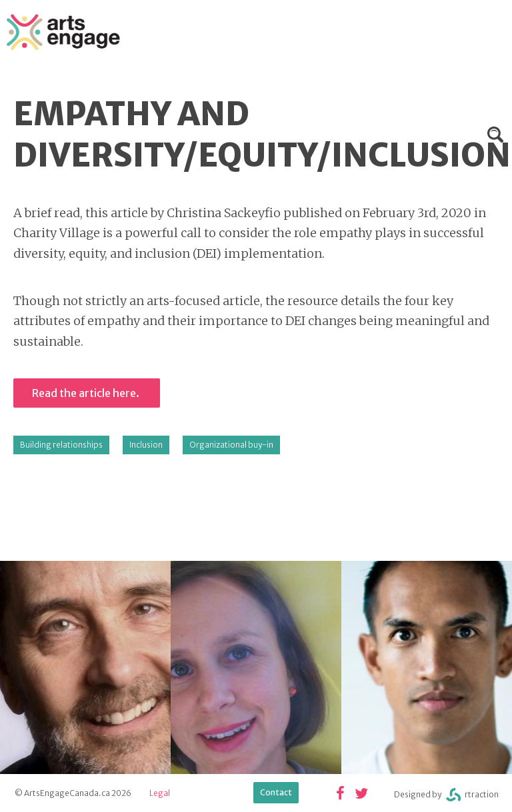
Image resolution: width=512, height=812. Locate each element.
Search (495, 135)
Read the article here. (87, 393)
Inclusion (146, 445)
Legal (160, 793)
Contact (276, 792)
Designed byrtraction (446, 795)
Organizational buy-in (231, 445)
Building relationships (61, 445)
